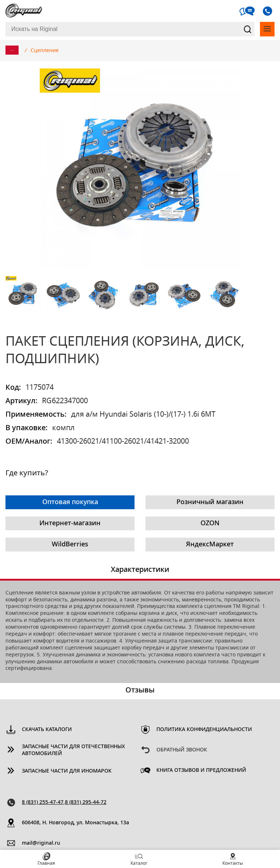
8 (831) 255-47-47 (43, 802)
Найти (248, 29)
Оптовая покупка (70, 502)
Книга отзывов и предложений (201, 770)
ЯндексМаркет (210, 545)
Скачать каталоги (47, 730)
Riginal (24, 11)
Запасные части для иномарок (67, 771)
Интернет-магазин (70, 523)
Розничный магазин (210, 502)
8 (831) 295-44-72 (86, 802)
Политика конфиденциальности (204, 730)
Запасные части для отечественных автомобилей (73, 750)
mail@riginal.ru (41, 843)
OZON (210, 523)
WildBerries (70, 545)
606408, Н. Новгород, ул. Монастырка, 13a (75, 823)
